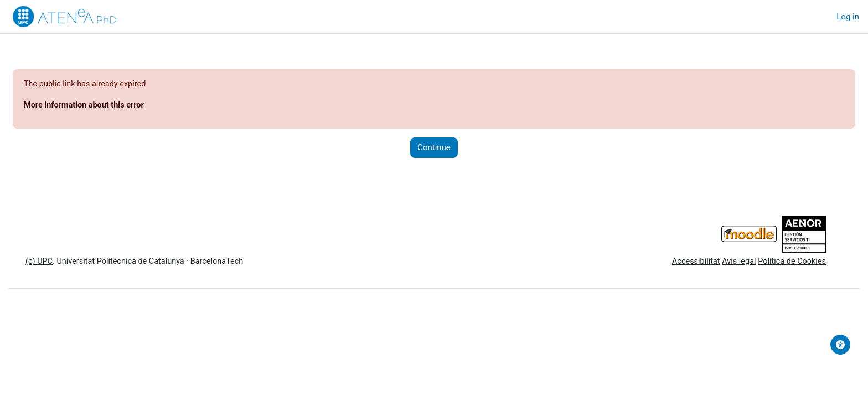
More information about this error (113, 106)
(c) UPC (66, 263)
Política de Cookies (764, 263)
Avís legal (709, 263)
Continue (434, 149)
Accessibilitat (664, 263)
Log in (848, 17)
